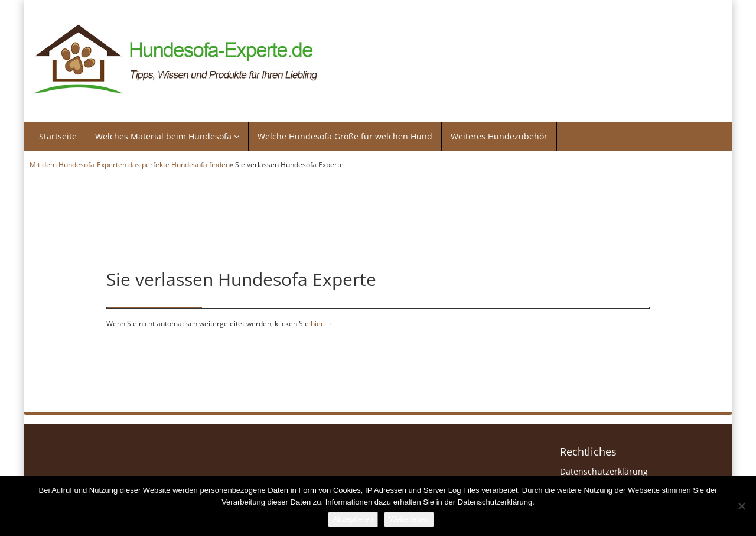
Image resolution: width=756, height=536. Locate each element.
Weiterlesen (409, 519)
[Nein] (741, 506)
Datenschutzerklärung (604, 471)
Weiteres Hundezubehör (499, 136)
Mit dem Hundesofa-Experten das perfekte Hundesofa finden (130, 164)
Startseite (58, 136)
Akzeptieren (353, 519)
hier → (322, 323)
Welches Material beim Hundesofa (167, 136)
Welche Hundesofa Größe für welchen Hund (345, 136)
